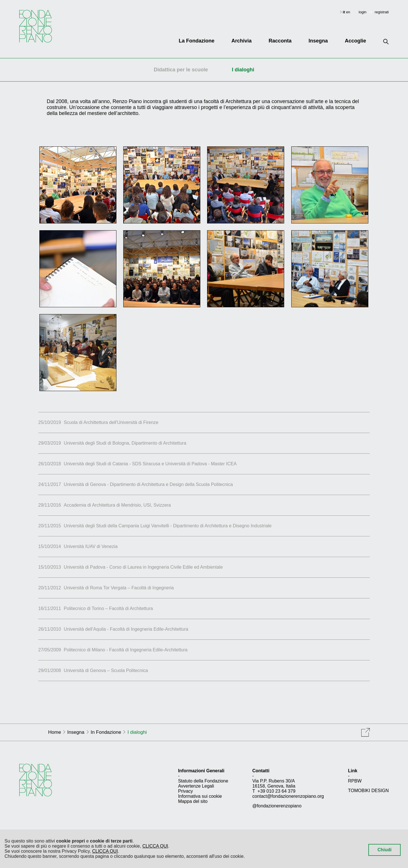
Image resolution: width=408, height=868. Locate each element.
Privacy (185, 791)
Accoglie (355, 41)
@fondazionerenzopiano (277, 806)
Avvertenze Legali (196, 786)
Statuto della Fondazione (203, 781)
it (345, 12)
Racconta (280, 41)
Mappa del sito (193, 801)
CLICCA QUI (155, 846)
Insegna (318, 41)
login (363, 12)
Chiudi (384, 850)
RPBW (355, 781)
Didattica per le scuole (181, 70)
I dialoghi (243, 70)
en (348, 12)
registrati (382, 12)
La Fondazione (197, 41)
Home (55, 732)
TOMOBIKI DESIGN (368, 791)
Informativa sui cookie (200, 796)
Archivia (242, 41)
